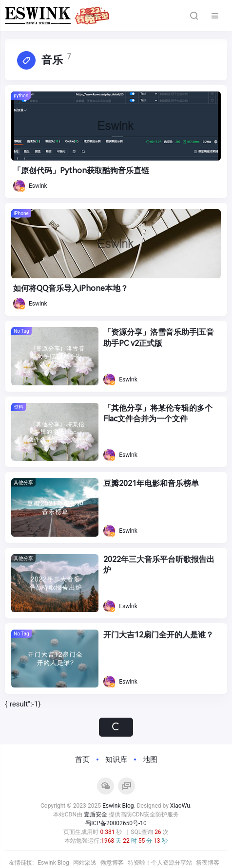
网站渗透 (85, 863)
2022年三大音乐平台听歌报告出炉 (159, 565)
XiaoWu (180, 806)
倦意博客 (112, 863)
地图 (150, 759)
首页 (82, 759)
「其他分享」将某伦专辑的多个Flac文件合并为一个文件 (158, 413)
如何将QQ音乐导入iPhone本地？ (71, 288)
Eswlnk (30, 186)
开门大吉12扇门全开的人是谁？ (158, 635)
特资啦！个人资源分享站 (160, 863)
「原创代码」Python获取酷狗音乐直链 (81, 171)
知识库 (116, 759)
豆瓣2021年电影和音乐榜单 (151, 483)
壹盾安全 (96, 814)
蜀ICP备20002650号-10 (116, 823)
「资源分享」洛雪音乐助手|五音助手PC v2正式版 (159, 337)
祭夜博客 (208, 863)
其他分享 (23, 482)
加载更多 (116, 727)
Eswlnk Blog (118, 806)
